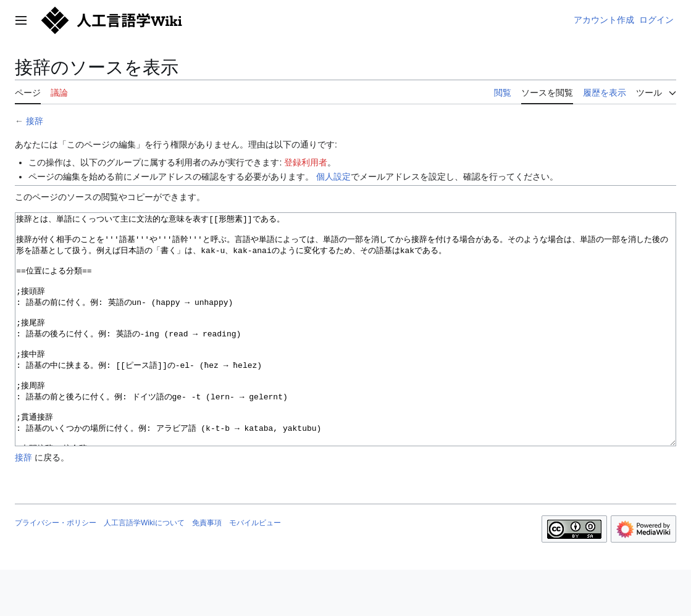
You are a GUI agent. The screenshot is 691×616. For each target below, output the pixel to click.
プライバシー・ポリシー (56, 569)
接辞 (35, 121)
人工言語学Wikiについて (144, 569)
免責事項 (207, 569)
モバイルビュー (255, 569)
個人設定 (333, 177)
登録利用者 (306, 162)
